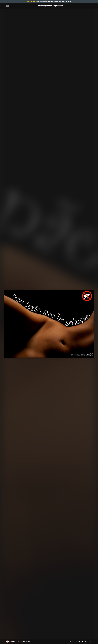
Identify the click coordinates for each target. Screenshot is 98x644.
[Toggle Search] (89, 6)
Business (71, 641)
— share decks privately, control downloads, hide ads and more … (49, 2)
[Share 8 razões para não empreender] (82, 642)
